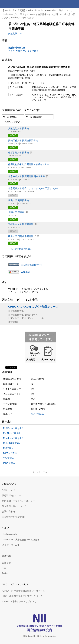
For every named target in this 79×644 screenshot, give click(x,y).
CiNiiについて (9, 490)
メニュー (75, 4)
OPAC (13, 135)
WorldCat (26, 272)
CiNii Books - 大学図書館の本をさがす (21, 540)
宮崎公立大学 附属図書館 (21, 224)
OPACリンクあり (12, 122)
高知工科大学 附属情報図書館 (23, 140)
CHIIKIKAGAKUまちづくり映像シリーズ (33, 307)
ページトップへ (39, 472)
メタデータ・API (10, 545)
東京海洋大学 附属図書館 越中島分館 (27, 176)
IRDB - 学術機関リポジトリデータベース (22, 596)
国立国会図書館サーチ (32, 265)
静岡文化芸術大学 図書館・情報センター (29, 164)
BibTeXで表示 (10, 453)
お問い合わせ (9, 511)
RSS (4, 568)
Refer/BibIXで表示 (12, 443)
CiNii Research (9, 534)
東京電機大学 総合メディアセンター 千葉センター (33, 188)
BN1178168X (38, 414)
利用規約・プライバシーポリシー (19, 501)
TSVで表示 (9, 458)
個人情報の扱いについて (14, 506)
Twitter (5, 573)
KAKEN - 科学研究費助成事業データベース (23, 591)
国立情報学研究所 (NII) (13, 517)
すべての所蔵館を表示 (21, 249)
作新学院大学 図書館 (19, 152)
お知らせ (6, 563)
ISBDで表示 (9, 463)
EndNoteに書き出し (13, 433)
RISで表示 (8, 448)
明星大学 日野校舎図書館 (21, 236)
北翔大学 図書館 (16, 212)
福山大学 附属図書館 (19, 200)
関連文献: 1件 (15, 34)
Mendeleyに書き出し (14, 438)
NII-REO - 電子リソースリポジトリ (19, 601)
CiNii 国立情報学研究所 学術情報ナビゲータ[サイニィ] (14, 4)
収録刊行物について (12, 495)
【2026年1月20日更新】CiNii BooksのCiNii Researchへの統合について (37, 10)
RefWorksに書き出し (14, 428)
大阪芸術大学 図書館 (19, 128)
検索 (68, 4)
